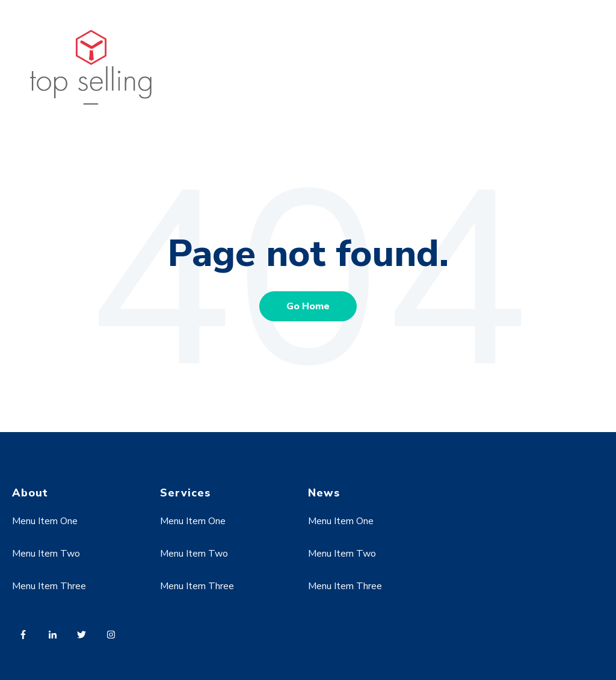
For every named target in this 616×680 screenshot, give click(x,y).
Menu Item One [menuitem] (45, 521)
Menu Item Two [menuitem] (46, 554)
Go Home (308, 306)
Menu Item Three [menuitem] (49, 586)
